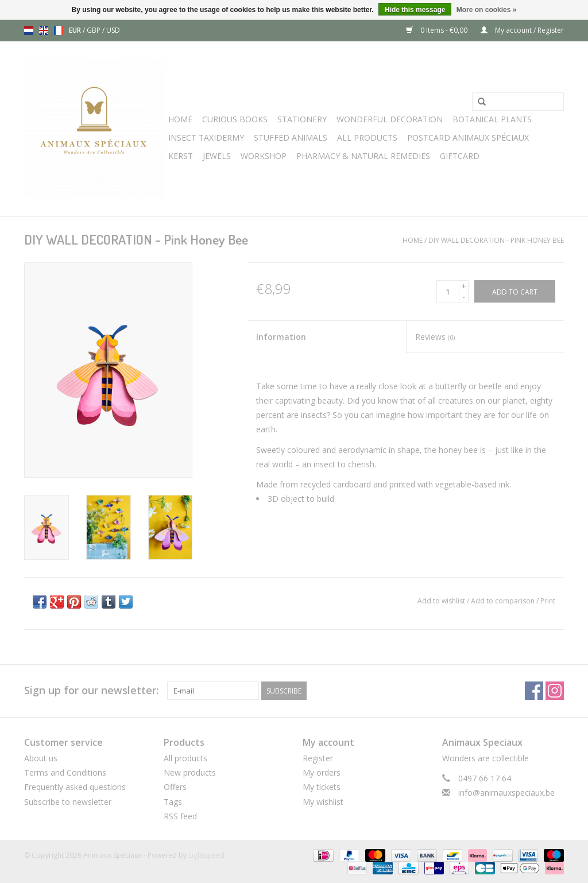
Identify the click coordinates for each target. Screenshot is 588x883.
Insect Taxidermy (206, 138)
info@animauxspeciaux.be (506, 793)
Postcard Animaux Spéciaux (468, 138)
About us (41, 758)
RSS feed (180, 816)
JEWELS (217, 156)
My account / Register (522, 30)
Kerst (181, 156)
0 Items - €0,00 (438, 30)
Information (281, 337)
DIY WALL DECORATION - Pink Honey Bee (496, 240)
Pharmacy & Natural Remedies (363, 156)
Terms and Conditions (65, 772)
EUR (76, 30)
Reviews (435, 337)
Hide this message (415, 10)
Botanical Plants (492, 119)
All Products (367, 138)
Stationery (302, 119)
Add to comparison (504, 601)
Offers (175, 787)
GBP (94, 30)
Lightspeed (206, 855)
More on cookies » (487, 10)
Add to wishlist (441, 601)
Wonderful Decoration (390, 119)
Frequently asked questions (75, 787)
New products (190, 772)
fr (59, 30)
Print (548, 601)
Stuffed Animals (291, 138)
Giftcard (460, 156)
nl (29, 30)
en (44, 30)
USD (113, 30)
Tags (173, 802)
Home (180, 119)
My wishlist (323, 802)
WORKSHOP (264, 156)
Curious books (235, 119)
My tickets (322, 787)
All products (185, 758)
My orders (322, 772)
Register (318, 758)
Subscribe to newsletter (68, 802)
